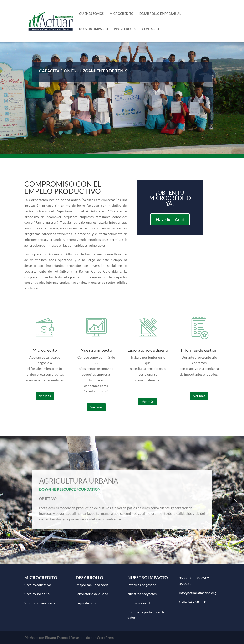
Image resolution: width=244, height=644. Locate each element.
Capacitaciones (87, 603)
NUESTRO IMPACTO (94, 29)
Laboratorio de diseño (92, 594)
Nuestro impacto (96, 350)
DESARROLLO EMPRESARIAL (160, 14)
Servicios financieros (40, 603)
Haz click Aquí (170, 219)
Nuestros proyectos (142, 594)
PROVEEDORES (125, 29)
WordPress (105, 637)
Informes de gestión (142, 585)
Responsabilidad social (93, 585)
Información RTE (140, 603)
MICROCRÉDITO (122, 14)
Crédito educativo (38, 585)
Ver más (45, 396)
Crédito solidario (37, 594)
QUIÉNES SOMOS (91, 14)
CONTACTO (150, 29)
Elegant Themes (57, 637)
